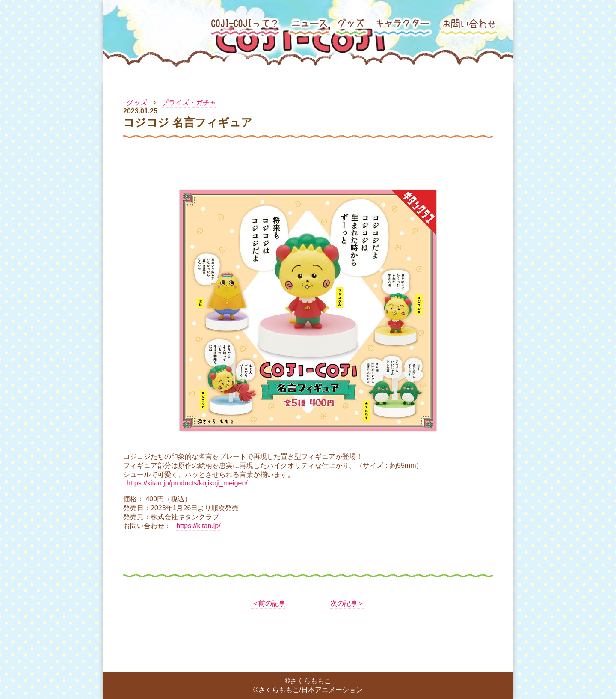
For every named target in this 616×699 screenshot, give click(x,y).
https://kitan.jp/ (198, 526)
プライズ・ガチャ (189, 103)
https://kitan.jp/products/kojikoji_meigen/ (187, 483)
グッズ (137, 103)
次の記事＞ (347, 603)
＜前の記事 (269, 603)
